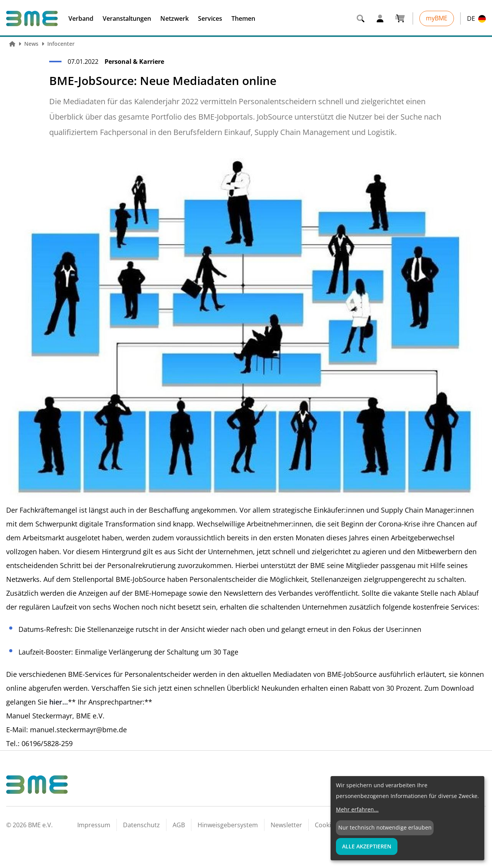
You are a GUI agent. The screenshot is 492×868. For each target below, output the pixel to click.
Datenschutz (141, 825)
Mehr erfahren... (357, 809)
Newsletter (286, 825)
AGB (179, 825)
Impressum (94, 825)
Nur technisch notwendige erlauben (385, 827)
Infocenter (61, 44)
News (31, 44)
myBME (437, 18)
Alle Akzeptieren (367, 846)
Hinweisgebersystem (228, 825)
